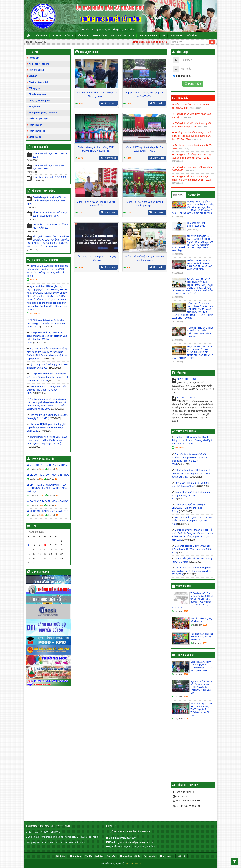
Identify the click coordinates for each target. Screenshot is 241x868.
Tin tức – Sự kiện (94, 856)
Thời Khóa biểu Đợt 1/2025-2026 (50, 177)
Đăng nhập (182, 52)
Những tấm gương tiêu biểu (43, 113)
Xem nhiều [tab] (194, 195)
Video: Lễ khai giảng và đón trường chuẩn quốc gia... (145, 204)
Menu (35, 52)
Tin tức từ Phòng (186, 432)
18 (56, 505)
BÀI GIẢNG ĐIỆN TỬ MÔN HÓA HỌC (48, 501)
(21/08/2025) (178, 161)
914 (128, 267)
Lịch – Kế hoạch (148, 36)
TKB (163, 36)
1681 (205, 643)
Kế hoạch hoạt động (39, 64)
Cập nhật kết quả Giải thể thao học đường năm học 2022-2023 (191, 495)
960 (41, 505)
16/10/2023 (35, 313)
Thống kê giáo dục (38, 119)
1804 (129, 103)
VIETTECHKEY (134, 864)
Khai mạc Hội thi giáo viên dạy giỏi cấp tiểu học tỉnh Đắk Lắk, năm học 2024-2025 (46, 427)
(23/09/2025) (202, 127)
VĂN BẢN (181, 373)
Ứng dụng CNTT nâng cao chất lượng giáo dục (96, 258)
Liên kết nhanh (40, 572)
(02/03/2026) (177, 217)
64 (57, 469)
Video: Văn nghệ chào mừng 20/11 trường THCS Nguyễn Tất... (96, 149)
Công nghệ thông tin (39, 100)
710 (80, 213)
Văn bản (83, 36)
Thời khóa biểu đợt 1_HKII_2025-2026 (50, 155)
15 (57, 515)
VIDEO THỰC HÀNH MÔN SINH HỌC (48, 475)
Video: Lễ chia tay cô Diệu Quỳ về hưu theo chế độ (96, 204)
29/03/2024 (35, 280)
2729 (205, 625)
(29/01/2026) (177, 322)
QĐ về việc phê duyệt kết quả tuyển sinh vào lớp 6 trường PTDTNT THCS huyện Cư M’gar (191, 473)
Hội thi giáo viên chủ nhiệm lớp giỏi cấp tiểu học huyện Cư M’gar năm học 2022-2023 (192, 571)
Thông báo (34, 58)
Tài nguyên (100, 36)
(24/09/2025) (185, 117)
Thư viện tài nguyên (43, 459)
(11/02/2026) (177, 254)
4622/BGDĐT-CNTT (187, 379)
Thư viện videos (89, 52)
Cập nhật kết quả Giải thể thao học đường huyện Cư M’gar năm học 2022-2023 (192, 549)
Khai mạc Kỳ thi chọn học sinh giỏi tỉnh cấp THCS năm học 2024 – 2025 (46, 390)
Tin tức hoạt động (62, 36)
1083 (81, 267)
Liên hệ (192, 36)
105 (58, 495)
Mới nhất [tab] (179, 195)
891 (41, 479)
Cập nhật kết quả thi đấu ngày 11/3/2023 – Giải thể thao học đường (189, 508)
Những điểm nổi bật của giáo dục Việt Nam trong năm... (145, 258)
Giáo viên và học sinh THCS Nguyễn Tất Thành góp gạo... (96, 94)
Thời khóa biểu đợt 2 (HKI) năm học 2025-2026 (49, 167)
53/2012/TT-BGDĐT (187, 398)
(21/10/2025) (195, 108)
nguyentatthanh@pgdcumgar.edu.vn (136, 842)
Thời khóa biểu (36, 70)
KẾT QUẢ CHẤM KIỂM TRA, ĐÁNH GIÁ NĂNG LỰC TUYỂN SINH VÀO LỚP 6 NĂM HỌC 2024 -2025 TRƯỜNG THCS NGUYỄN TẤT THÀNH (48, 241)
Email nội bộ (176, 36)
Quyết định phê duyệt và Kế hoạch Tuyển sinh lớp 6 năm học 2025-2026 (48, 201)
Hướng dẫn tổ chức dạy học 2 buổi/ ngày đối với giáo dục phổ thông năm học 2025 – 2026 (192, 136)
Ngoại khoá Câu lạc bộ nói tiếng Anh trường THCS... (145, 94)
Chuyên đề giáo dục (123, 36)
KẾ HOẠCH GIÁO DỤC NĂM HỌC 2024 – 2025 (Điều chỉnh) (50, 214)
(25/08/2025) (183, 149)
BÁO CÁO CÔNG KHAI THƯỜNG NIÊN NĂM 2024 (50, 226)
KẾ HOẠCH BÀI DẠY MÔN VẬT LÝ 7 (47, 511)
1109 (129, 213)
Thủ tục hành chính (39, 82)
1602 (81, 103)
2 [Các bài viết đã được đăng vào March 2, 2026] (29, 545)
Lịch (34, 527)
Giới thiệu (41, 36)
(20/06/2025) (189, 170)
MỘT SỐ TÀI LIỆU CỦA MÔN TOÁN (47, 465)
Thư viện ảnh (35, 125)
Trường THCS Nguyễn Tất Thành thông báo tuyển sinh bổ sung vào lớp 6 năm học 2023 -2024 (192, 440)
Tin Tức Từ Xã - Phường (45, 260)
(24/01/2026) (177, 340)
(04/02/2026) (177, 273)
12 (56, 479)
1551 (41, 495)
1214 (41, 469)
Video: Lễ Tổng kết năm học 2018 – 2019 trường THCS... (145, 149)
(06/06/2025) (178, 183)
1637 (186, 611)
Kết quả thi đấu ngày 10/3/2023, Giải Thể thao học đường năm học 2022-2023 (192, 521)
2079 (81, 158)
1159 (41, 515)
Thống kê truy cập (187, 785)
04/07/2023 (179, 447)
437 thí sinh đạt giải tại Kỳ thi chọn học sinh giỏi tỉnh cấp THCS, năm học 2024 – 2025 (47, 323)
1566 (129, 158)
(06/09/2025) (196, 139)
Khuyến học (35, 107)
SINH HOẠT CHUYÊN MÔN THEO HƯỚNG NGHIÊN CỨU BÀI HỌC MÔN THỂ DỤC (47, 488)
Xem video (108, 103)
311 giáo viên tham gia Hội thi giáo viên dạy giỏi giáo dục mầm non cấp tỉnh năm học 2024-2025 (48, 377)
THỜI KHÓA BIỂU (40, 147)
